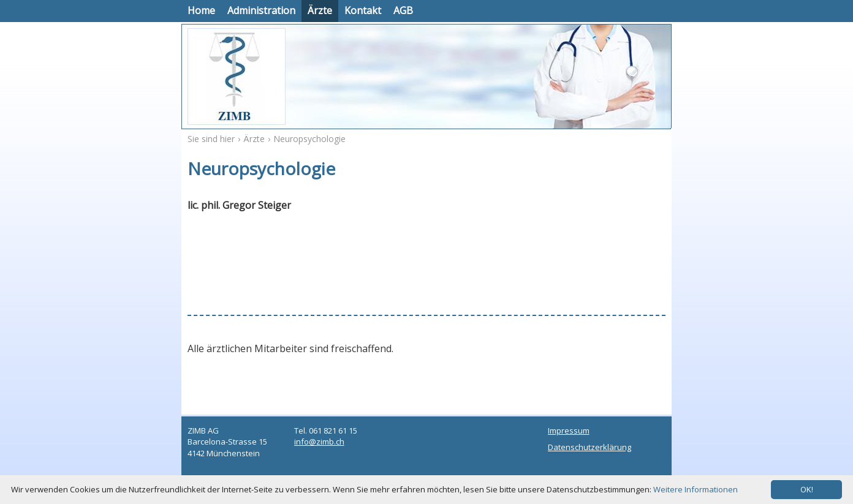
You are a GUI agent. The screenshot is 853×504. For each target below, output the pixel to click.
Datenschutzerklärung (590, 447)
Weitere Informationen (696, 489)
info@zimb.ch (319, 442)
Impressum (569, 431)
